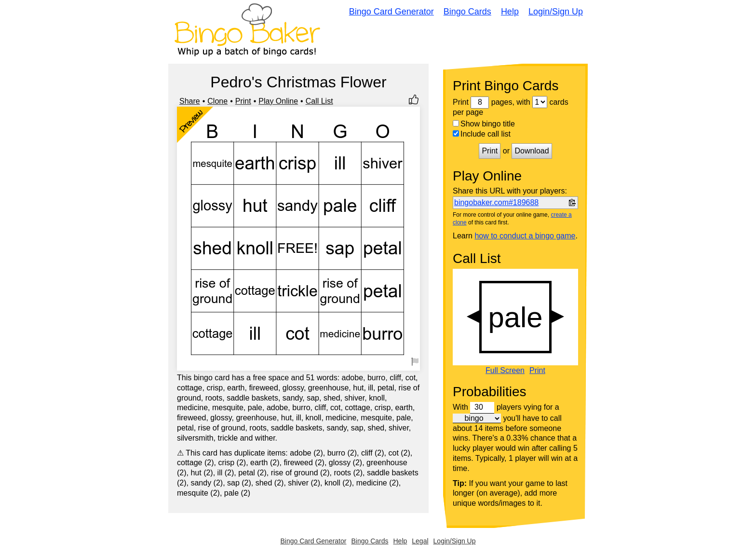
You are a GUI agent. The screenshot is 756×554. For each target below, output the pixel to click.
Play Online (278, 101)
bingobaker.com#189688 (496, 202)
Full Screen (505, 371)
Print (243, 101)
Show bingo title (484, 124)
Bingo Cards (467, 12)
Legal (420, 541)
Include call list (482, 134)
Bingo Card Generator (391, 12)
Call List (319, 101)
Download (532, 151)
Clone (217, 101)
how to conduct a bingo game (525, 236)
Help (510, 12)
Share (190, 101)
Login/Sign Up (556, 12)
